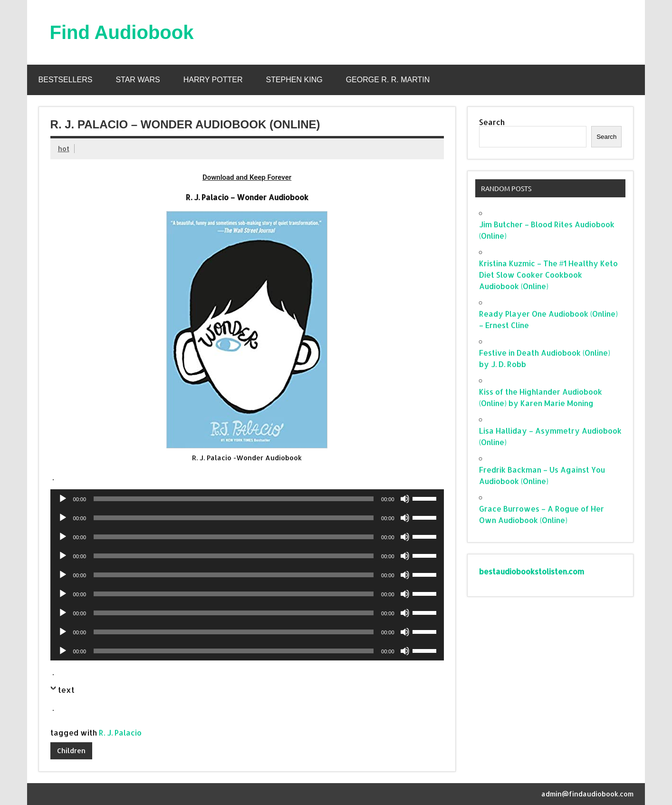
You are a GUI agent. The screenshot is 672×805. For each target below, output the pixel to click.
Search (492, 122)
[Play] (63, 499)
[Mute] (405, 499)
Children (71, 751)
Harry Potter (213, 80)
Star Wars (138, 80)
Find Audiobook (122, 32)
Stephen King (294, 80)
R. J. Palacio (120, 732)
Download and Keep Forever (247, 177)
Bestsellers (66, 80)
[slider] (234, 499)
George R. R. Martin (388, 80)
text (66, 690)
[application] (247, 499)
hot (64, 149)
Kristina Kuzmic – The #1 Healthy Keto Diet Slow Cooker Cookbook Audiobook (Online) (548, 275)
